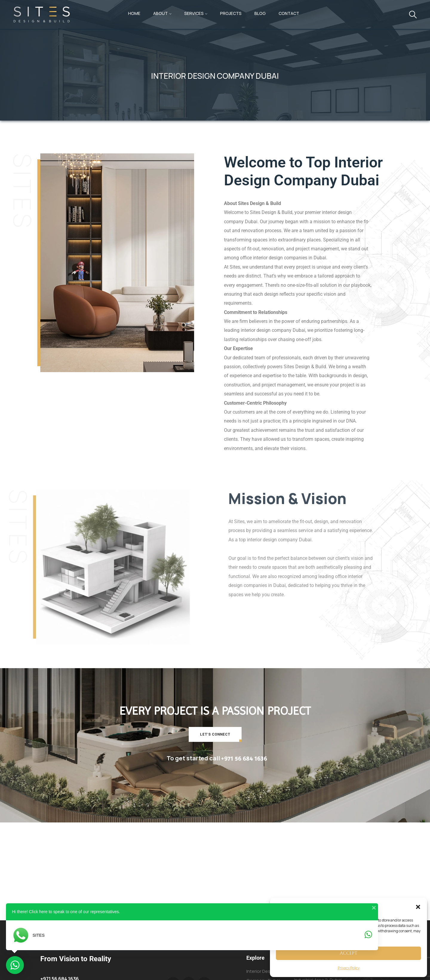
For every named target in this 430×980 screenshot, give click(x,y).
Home (134, 13)
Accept (349, 953)
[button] (418, 907)
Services (194, 13)
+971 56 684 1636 (244, 758)
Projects (231, 13)
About (161, 13)
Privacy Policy (349, 968)
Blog (260, 13)
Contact (289, 13)
